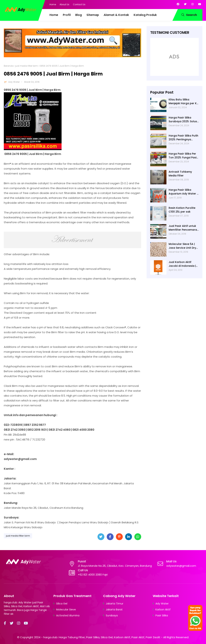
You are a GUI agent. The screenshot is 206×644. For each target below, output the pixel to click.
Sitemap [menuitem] (93, 15)
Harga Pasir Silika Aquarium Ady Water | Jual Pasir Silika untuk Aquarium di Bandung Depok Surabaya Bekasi (183, 192)
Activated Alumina (68, 615)
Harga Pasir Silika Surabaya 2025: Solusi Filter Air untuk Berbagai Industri (183, 120)
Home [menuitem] (54, 15)
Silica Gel (62, 604)
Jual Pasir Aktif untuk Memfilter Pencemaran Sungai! (184, 228)
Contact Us (79, 4)
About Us (64, 4)
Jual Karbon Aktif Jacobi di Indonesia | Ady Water (182, 264)
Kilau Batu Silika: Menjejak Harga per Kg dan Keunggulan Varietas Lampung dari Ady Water (184, 101)
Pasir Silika (162, 615)
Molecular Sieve (66, 610)
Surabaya (112, 615)
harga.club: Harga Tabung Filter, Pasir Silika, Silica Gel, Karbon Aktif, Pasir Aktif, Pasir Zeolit (102, 637)
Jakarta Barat (114, 610)
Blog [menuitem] (79, 15)
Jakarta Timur (115, 604)
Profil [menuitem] (67, 15)
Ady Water (14, 82)
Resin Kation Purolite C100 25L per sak (182, 210)
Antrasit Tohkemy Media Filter (180, 174)
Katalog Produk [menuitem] (145, 15)
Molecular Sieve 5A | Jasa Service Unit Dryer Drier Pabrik (184, 246)
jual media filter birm (27, 66)
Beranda (9, 66)
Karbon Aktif (163, 610)
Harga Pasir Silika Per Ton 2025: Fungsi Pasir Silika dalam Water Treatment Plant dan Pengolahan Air (183, 156)
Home (53, 4)
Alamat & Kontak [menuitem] (116, 15)
